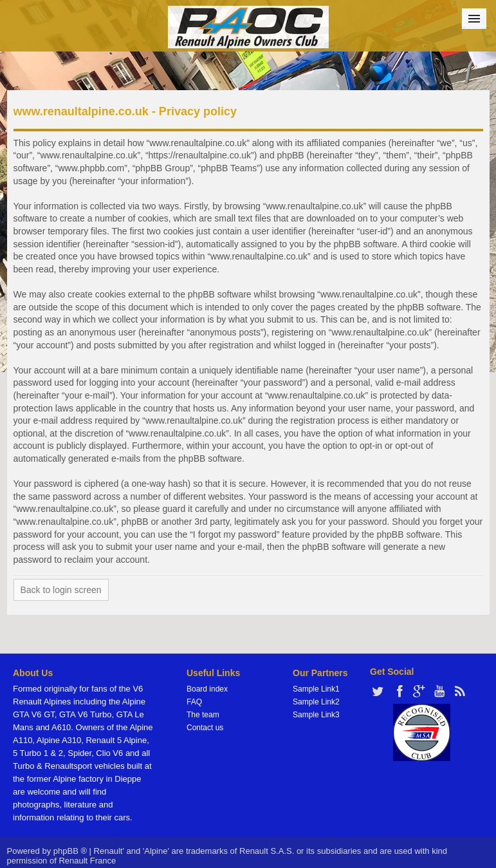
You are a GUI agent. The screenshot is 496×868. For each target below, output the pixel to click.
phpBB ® (70, 851)
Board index (207, 689)
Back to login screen (61, 590)
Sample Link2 (316, 702)
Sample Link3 (316, 715)
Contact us (205, 728)
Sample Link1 (316, 689)
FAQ (194, 702)
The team (203, 715)
